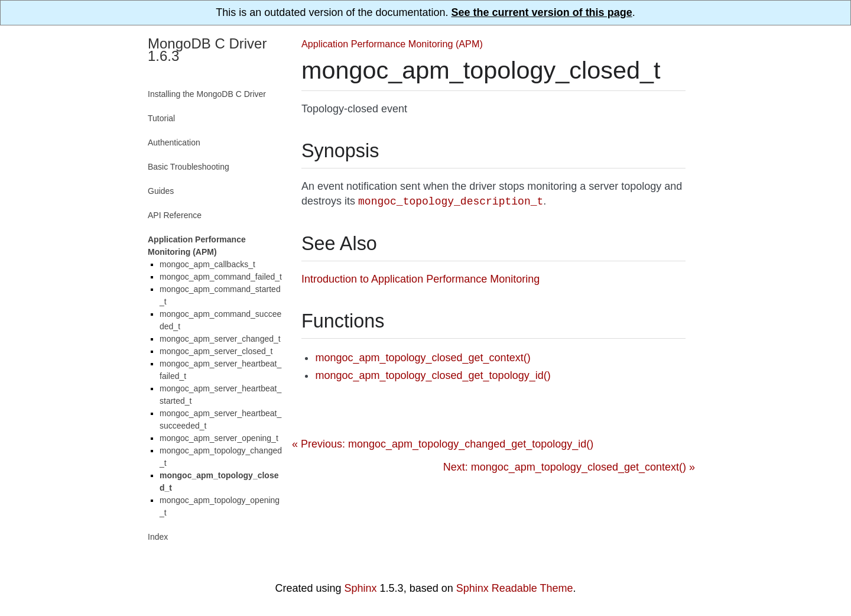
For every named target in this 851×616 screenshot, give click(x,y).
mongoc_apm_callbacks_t (207, 264)
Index (158, 537)
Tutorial (161, 118)
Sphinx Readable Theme (515, 588)
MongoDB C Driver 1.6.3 (207, 50)
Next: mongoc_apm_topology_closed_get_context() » (569, 467)
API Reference (175, 215)
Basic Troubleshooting (189, 167)
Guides (161, 191)
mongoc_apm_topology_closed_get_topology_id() (433, 375)
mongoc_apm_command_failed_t (221, 277)
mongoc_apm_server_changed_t (220, 339)
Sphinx (361, 588)
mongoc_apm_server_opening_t (219, 438)
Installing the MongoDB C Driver (207, 94)
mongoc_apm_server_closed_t (216, 351)
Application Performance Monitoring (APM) (392, 44)
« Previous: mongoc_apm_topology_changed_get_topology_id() (443, 444)
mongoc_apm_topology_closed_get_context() (423, 358)
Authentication (174, 142)
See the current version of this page (542, 12)
